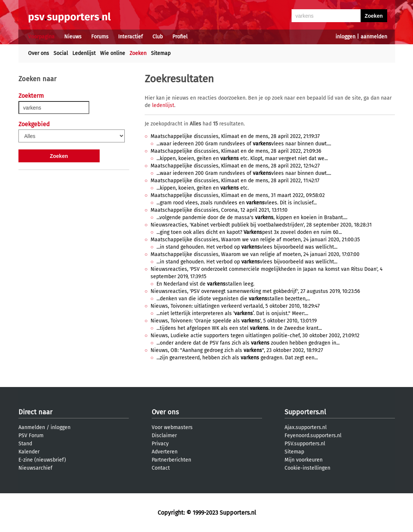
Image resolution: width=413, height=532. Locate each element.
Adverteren (165, 452)
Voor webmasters (172, 427)
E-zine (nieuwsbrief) (42, 460)
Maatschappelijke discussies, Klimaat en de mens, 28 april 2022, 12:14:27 (235, 166)
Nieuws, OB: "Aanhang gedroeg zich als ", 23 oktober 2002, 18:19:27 (237, 350)
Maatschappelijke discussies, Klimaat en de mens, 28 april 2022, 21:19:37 (235, 136)
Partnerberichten (171, 460)
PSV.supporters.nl (305, 444)
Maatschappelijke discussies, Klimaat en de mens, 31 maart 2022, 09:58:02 (238, 195)
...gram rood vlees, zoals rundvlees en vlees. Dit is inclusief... (237, 203)
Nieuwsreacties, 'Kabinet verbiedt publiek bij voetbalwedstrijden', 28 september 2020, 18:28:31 (261, 225)
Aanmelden (32, 427)
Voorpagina (41, 37)
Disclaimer (164, 436)
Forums (100, 37)
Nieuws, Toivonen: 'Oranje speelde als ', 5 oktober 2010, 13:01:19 (234, 321)
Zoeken (138, 53)
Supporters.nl (305, 412)
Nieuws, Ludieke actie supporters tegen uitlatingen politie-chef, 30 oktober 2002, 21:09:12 (255, 336)
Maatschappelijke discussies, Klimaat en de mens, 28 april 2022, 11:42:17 (235, 181)
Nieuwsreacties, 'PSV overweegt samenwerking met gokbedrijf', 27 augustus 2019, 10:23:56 (255, 291)
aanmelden (374, 37)
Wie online (113, 53)
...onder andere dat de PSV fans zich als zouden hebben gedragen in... (248, 343)
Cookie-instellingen (307, 468)
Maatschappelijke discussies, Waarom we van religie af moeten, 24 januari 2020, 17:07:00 (255, 254)
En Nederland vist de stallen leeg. (205, 284)
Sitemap (161, 53)
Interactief (130, 37)
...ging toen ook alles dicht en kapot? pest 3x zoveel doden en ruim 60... (249, 232)
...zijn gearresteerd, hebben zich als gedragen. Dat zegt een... (237, 358)
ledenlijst (163, 105)
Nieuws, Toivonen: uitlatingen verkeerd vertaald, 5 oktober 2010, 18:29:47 (235, 306)
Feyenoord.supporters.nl (313, 436)
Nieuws (73, 37)
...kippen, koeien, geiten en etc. (203, 188)
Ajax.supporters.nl (306, 427)
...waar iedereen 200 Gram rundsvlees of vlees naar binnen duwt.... (244, 144)
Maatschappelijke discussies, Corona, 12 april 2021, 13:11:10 (219, 210)
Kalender (29, 452)
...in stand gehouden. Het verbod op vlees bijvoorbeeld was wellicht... (247, 247)
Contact (161, 468)
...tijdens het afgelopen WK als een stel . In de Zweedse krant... (239, 328)
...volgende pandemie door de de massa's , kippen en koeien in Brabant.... (252, 217)
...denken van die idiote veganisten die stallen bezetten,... (233, 299)
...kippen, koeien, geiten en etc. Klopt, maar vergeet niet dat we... (242, 158)
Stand (25, 444)
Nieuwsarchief (35, 468)
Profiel (180, 37)
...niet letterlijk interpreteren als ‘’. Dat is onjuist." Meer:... (232, 313)
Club (158, 37)
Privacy (160, 444)
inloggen (345, 37)
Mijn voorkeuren (304, 460)
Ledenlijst (84, 53)
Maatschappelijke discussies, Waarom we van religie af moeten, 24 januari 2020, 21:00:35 (255, 240)
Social (61, 53)
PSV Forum (31, 436)
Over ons (39, 53)
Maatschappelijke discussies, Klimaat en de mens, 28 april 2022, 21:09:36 (236, 151)
